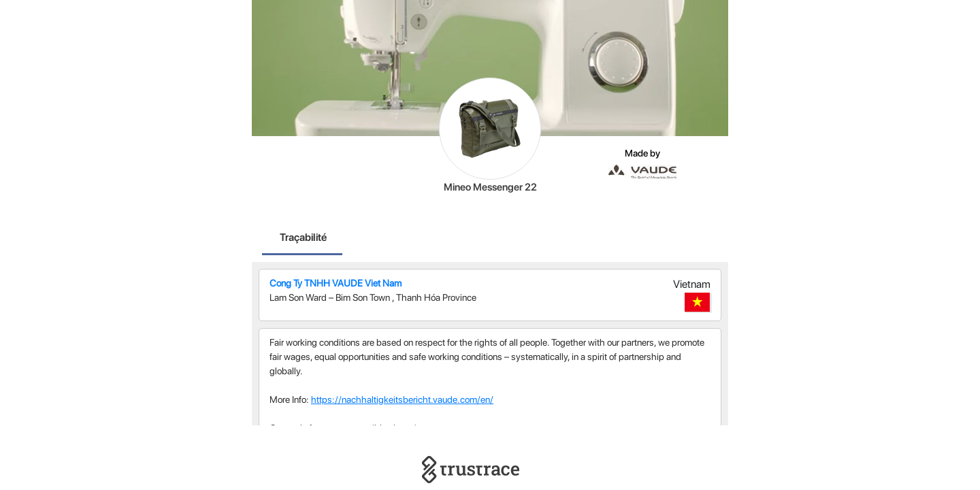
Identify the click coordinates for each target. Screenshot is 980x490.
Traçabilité (303, 237)
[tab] (303, 239)
